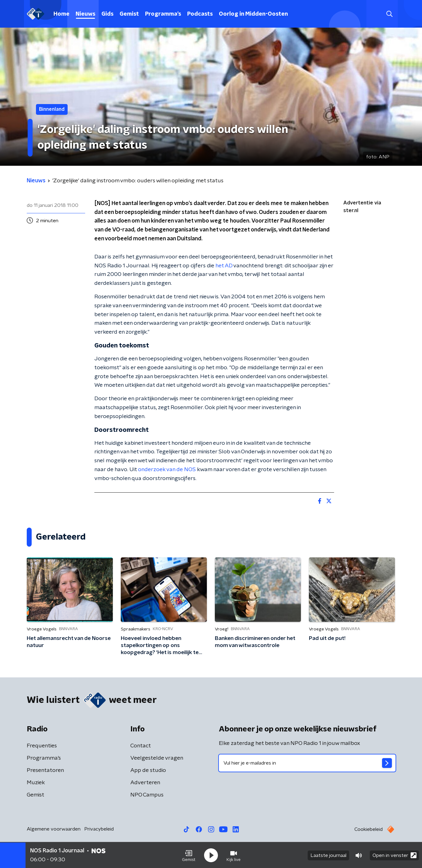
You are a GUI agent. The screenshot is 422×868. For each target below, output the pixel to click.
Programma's (163, 14)
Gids (107, 14)
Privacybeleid (99, 829)
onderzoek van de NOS (167, 470)
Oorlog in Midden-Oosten (253, 14)
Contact (141, 746)
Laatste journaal (328, 855)
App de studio (148, 770)
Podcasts (200, 14)
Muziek (36, 783)
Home (61, 14)
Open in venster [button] (394, 855)
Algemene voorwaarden (54, 829)
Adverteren (145, 783)
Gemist (129, 14)
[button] (189, 855)
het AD (224, 266)
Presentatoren (45, 770)
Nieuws (85, 14)
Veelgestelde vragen (157, 758)
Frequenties (42, 746)
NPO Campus (147, 795)
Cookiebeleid (369, 829)
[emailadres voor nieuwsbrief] (307, 763)
